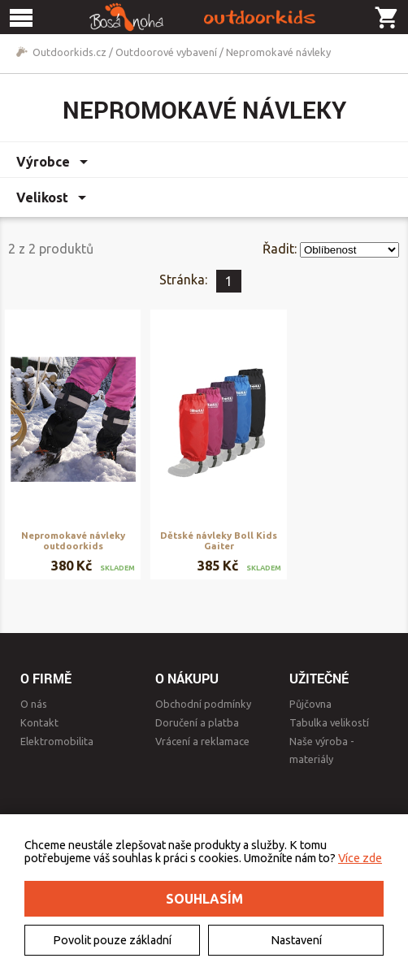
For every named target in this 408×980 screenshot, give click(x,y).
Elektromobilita (57, 741)
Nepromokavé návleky (278, 52)
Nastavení (296, 940)
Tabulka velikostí (329, 722)
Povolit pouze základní (112, 940)
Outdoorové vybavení (166, 52)
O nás (34, 704)
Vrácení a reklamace (202, 741)
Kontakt (39, 722)
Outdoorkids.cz (69, 52)
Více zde (360, 858)
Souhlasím (204, 899)
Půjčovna (310, 704)
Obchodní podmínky (203, 704)
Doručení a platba (197, 722)
